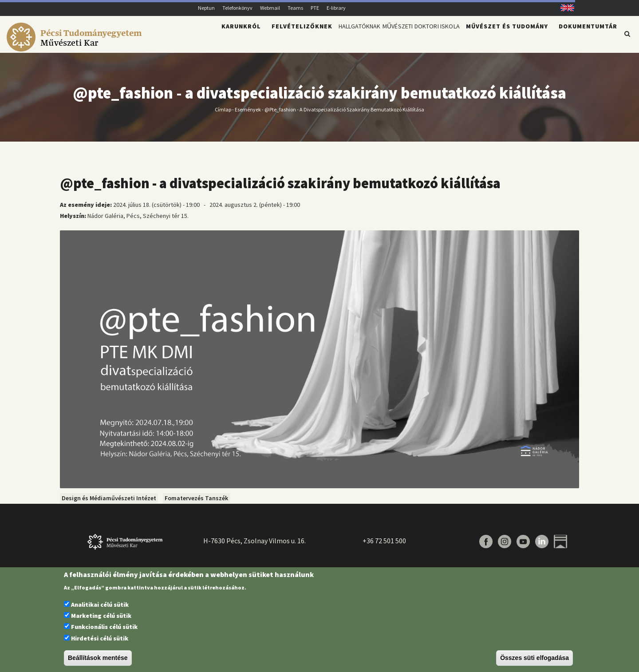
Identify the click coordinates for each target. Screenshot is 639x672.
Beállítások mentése (98, 658)
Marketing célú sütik (101, 616)
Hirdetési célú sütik (100, 638)
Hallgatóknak (325, 38)
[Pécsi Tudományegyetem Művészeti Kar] (76, 47)
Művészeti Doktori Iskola (408, 38)
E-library (336, 8)
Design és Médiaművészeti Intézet (109, 503)
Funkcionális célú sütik (104, 627)
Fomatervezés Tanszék (196, 503)
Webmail (270, 8)
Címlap (223, 114)
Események (248, 114)
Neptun (206, 8)
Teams (295, 8)
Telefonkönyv (237, 8)
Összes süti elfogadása (534, 658)
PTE (315, 8)
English (564, 8)
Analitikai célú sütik (100, 605)
